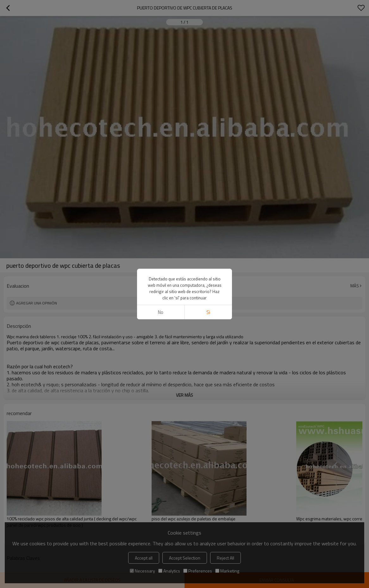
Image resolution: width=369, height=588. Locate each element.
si (208, 312)
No (161, 312)
